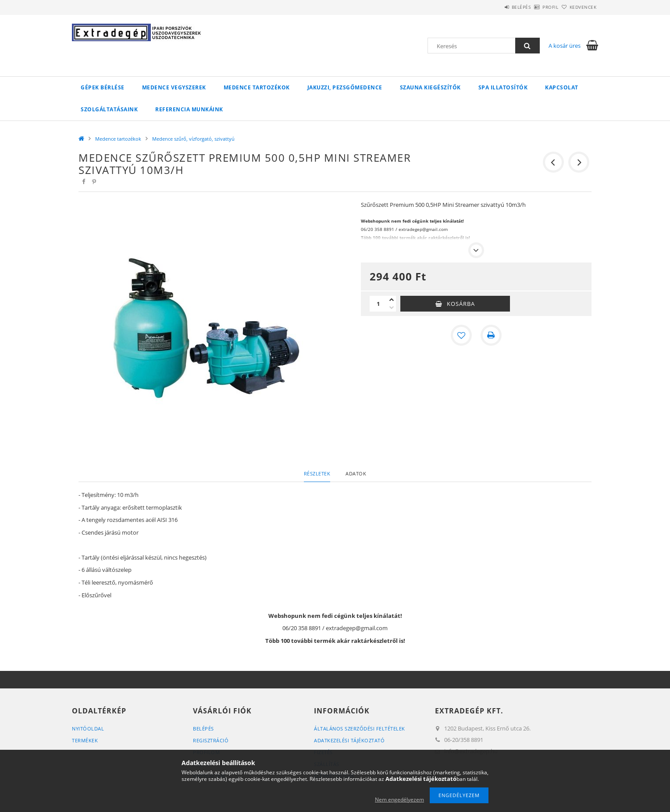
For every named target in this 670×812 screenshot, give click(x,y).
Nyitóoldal (88, 729)
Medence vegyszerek (174, 87)
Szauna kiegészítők (430, 87)
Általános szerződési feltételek (360, 729)
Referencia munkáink (189, 109)
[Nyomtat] (491, 335)
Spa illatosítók (503, 87)
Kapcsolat (562, 87)
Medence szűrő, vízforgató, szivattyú (193, 139)
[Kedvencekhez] (461, 335)
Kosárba (461, 304)
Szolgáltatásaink (109, 109)
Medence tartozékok (257, 87)
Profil (536, 7)
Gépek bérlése (103, 87)
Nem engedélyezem (399, 800)
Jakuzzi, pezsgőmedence (345, 87)
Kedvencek (578, 7)
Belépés (497, 7)
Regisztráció (211, 740)
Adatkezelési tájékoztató (349, 740)
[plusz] (392, 300)
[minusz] (392, 308)
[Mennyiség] (378, 304)
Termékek (85, 740)
